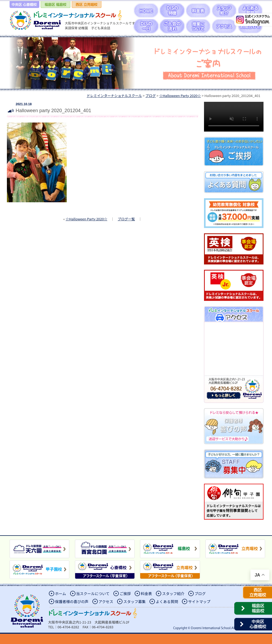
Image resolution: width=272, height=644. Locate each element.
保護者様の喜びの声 (72, 601)
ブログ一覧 (126, 219)
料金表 (146, 594)
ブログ (200, 594)
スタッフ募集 (134, 601)
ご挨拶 (125, 594)
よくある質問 (167, 601)
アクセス (106, 601)
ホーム (61, 594)
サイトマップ (199, 601)
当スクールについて (93, 594)
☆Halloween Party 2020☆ (86, 219)
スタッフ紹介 (173, 594)
